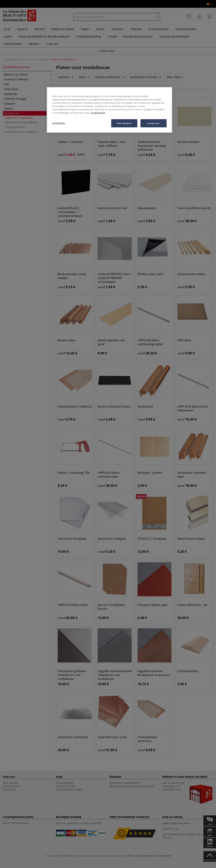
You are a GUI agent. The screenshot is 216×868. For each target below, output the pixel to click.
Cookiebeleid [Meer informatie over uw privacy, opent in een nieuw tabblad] (98, 113)
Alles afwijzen (124, 123)
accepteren (154, 123)
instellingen (59, 123)
